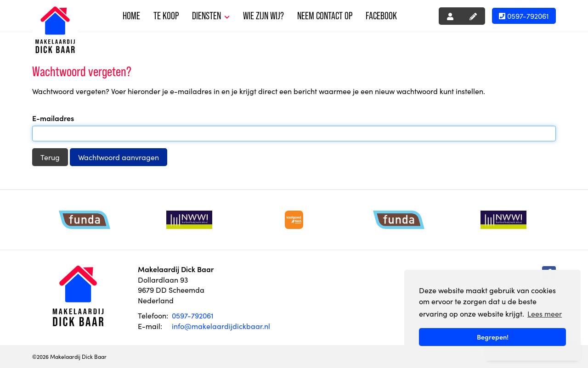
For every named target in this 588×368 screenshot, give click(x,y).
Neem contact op (325, 16)
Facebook (381, 16)
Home (131, 16)
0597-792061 (524, 16)
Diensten (211, 16)
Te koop (166, 16)
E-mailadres (53, 118)
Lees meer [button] (545, 313)
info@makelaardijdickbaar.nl (221, 326)
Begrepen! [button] (493, 337)
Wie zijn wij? (263, 16)
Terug (50, 157)
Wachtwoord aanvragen (119, 157)
